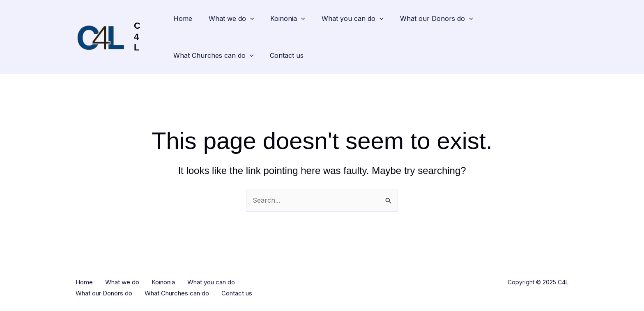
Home (183, 18)
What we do (231, 18)
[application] (250, 18)
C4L (137, 37)
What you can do (353, 18)
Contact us (287, 55)
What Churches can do (214, 55)
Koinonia (288, 18)
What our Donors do (437, 18)
